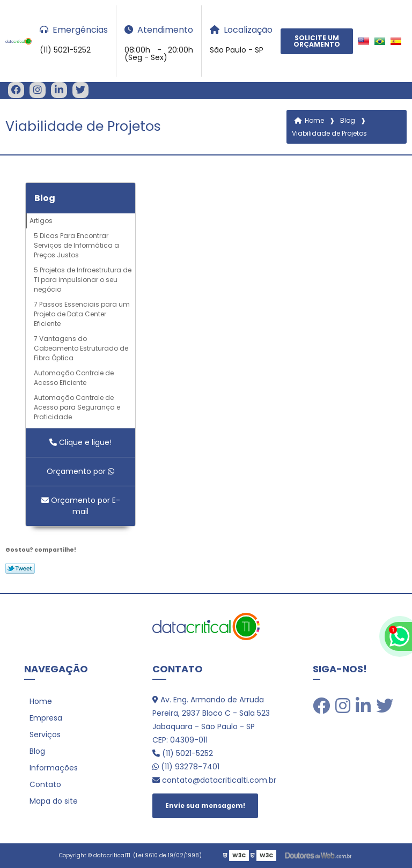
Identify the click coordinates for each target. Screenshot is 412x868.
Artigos (41, 221)
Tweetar (20, 568)
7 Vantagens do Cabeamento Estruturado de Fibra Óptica (81, 348)
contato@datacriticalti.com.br (214, 780)
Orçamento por (80, 471)
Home (41, 701)
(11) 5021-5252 (183, 753)
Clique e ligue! (80, 442)
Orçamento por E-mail (81, 506)
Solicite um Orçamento (317, 41)
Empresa (46, 718)
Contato (45, 784)
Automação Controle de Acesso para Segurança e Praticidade (77, 407)
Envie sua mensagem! (205, 806)
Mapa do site (54, 801)
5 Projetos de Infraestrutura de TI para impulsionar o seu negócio (83, 280)
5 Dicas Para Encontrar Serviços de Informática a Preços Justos (76, 245)
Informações (54, 768)
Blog (45, 198)
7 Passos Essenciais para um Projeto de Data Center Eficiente (82, 314)
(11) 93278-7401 (186, 767)
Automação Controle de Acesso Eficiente (74, 378)
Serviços (45, 735)
